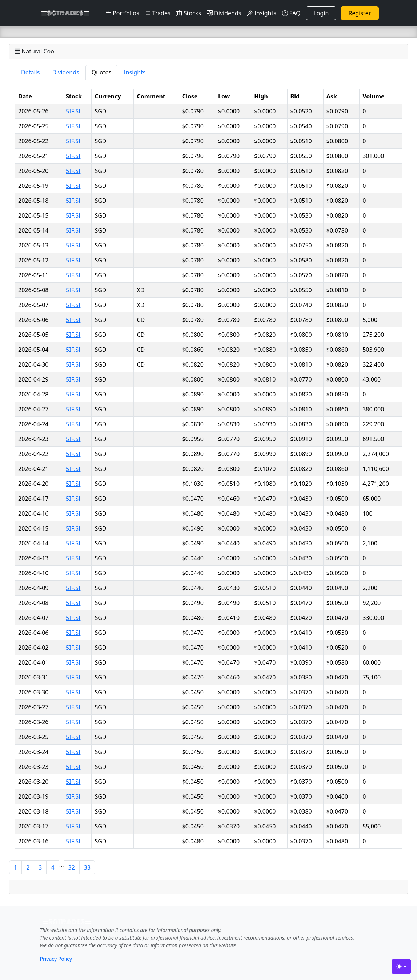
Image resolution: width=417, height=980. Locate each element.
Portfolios (122, 13)
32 (72, 867)
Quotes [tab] (102, 72)
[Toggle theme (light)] (401, 967)
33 (87, 867)
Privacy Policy (56, 959)
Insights (261, 13)
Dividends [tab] (65, 72)
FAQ (291, 13)
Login (321, 13)
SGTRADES (65, 13)
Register (360, 13)
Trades (158, 13)
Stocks (189, 13)
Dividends (224, 13)
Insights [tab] (135, 72)
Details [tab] (30, 72)
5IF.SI (73, 111)
